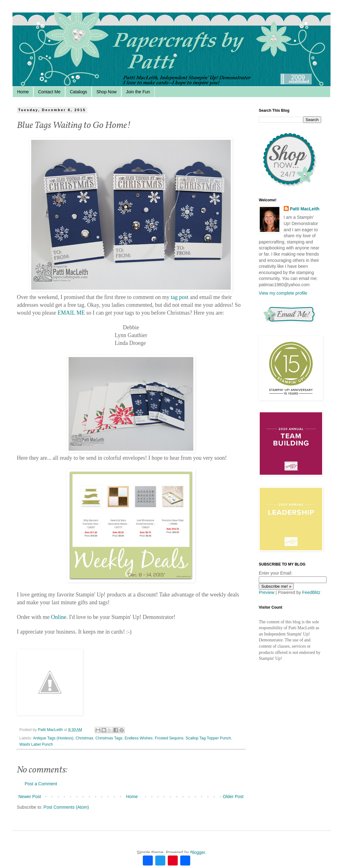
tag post (180, 297)
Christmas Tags (109, 738)
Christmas (84, 738)
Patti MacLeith (305, 209)
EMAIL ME (71, 313)
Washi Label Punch (36, 744)
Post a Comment (41, 784)
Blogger (198, 852)
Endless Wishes (139, 738)
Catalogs (78, 92)
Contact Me (49, 92)
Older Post (233, 797)
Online (58, 617)
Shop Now (106, 92)
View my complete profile (283, 293)
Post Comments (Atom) (66, 807)
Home (23, 92)
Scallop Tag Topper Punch (208, 738)
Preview (267, 592)
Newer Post (30, 797)
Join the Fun (138, 92)
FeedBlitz (311, 592)
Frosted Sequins (169, 738)
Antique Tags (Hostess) (53, 738)
